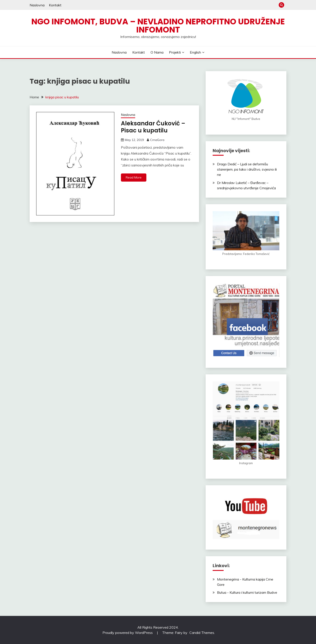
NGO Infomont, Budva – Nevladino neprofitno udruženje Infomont (158, 26)
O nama (157, 52)
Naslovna (37, 5)
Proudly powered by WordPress (128, 633)
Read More (134, 177)
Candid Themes (202, 633)
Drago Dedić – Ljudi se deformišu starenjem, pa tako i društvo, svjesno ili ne (247, 169)
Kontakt (55, 5)
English (195, 52)
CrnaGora (157, 140)
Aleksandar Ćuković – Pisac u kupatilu (153, 127)
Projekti (175, 52)
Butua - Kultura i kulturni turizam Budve (247, 592)
